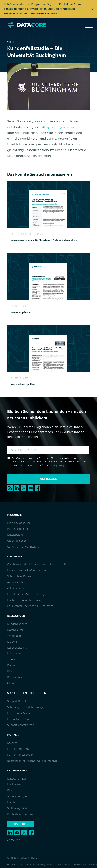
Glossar (12, 683)
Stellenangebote (17, 808)
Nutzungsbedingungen (39, 865)
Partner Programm (19, 749)
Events (11, 665)
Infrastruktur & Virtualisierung (26, 594)
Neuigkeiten (15, 785)
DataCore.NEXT (17, 779)
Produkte (14, 515)
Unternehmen (17, 771)
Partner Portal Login (20, 755)
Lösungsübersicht (18, 648)
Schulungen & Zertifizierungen (26, 707)
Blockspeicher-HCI (19, 529)
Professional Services (20, 713)
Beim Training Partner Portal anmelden (32, 761)
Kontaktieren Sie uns (20, 814)
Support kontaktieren (21, 725)
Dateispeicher (16, 535)
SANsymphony (51, 127)
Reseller (12, 743)
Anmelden (49, 479)
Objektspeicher (17, 541)
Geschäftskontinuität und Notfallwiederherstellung (39, 565)
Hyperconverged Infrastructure (27, 570)
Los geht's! (20, 824)
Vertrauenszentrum (86, 865)
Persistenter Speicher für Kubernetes (30, 606)
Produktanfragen (18, 719)
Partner (13, 735)
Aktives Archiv (16, 582)
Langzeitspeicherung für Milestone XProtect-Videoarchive (44, 240)
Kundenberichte (17, 624)
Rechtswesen (63, 865)
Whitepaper (14, 636)
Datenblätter (15, 630)
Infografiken (15, 654)
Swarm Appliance (21, 312)
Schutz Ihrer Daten (19, 576)
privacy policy (57, 465)
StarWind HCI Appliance (24, 384)
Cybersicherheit (17, 588)
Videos (11, 659)
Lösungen (14, 556)
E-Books (12, 642)
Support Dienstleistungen (27, 693)
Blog (10, 671)
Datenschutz (15, 865)
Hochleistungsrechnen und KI (26, 600)
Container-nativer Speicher (24, 547)
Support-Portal (17, 701)
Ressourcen (16, 616)
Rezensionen (15, 677)
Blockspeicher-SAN (19, 523)
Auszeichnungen (18, 796)
